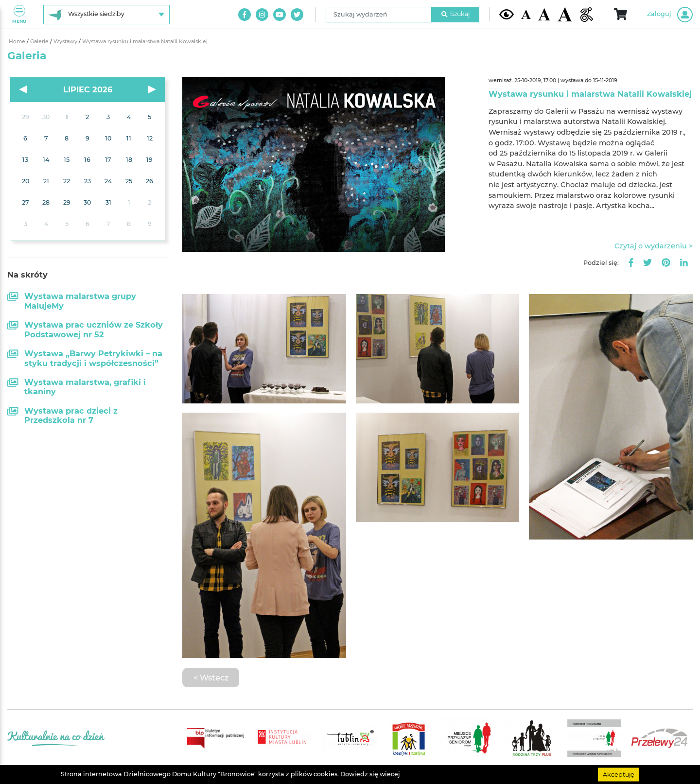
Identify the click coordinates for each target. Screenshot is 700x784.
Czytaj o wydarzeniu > (654, 246)
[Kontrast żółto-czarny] (507, 14)
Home (18, 42)
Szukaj (455, 14)
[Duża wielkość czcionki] (565, 14)
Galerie (40, 42)
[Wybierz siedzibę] (106, 15)
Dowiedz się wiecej (370, 774)
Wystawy (66, 42)
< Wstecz (211, 678)
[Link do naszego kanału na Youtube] (280, 15)
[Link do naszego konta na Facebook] (245, 15)
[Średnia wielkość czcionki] (544, 14)
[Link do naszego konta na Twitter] (297, 15)
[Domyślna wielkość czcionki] (526, 14)
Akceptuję (619, 774)
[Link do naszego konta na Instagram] (262, 15)
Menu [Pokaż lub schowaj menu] (19, 14)
